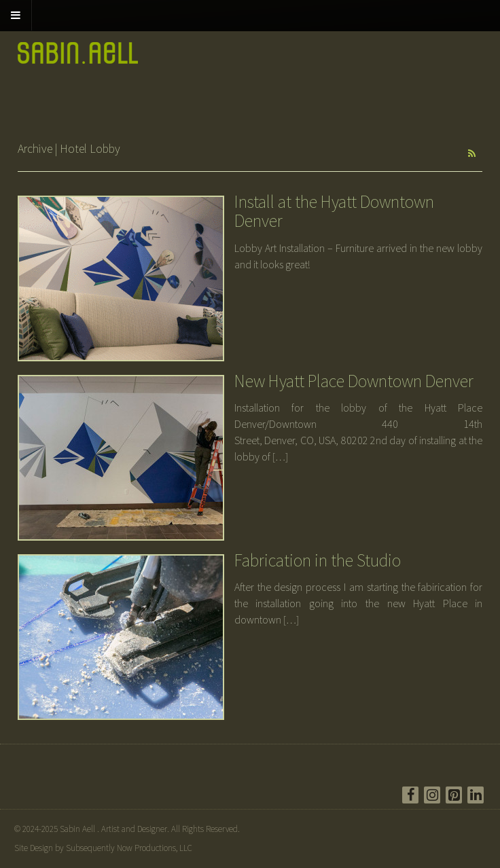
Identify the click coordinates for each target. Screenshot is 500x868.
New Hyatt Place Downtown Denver (354, 381)
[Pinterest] (454, 795)
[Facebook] (410, 795)
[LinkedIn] (476, 795)
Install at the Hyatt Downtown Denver (334, 211)
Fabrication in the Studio (318, 560)
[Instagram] (432, 795)
